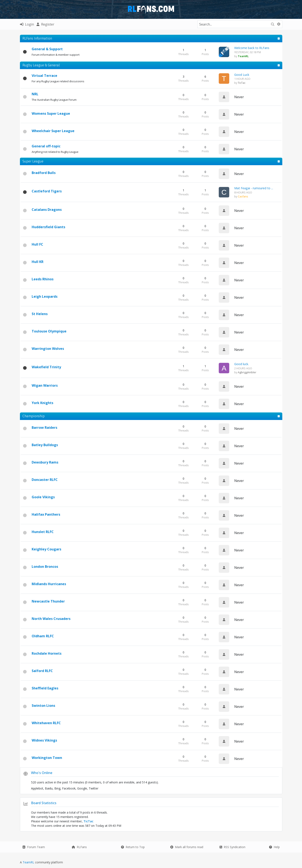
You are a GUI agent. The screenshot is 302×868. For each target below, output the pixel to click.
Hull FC (37, 244)
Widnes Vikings (44, 740)
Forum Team (34, 847)
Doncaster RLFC (45, 480)
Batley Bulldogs (45, 445)
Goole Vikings (43, 497)
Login (27, 24)
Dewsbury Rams (45, 462)
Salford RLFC (42, 671)
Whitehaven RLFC (46, 723)
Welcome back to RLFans (252, 48)
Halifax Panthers (46, 514)
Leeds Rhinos (43, 279)
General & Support (47, 49)
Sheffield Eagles (45, 688)
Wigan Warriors (45, 385)
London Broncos (45, 567)
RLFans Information (37, 38)
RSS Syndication (232, 847)
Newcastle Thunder (48, 601)
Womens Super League (51, 113)
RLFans (79, 847)
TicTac (242, 83)
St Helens (40, 314)
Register (45, 24)
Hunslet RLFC (43, 532)
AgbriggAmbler (247, 372)
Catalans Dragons (47, 210)
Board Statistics (44, 803)
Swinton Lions (43, 706)
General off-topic (46, 146)
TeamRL (29, 862)
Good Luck (242, 75)
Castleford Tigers (47, 191)
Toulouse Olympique (49, 331)
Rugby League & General (41, 65)
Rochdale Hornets (47, 653)
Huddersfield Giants (48, 227)
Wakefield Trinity (46, 367)
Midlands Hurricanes (49, 584)
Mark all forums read (187, 847)
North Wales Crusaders (51, 619)
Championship (34, 416)
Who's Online (42, 773)
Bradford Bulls (44, 173)
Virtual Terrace (44, 76)
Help (274, 847)
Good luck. (241, 364)
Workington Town (47, 758)
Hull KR (38, 262)
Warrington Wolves (48, 349)
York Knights (42, 403)
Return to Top (133, 847)
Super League (33, 161)
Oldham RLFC (43, 636)
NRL (35, 94)
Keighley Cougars (46, 549)
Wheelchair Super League (53, 131)
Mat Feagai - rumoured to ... (254, 188)
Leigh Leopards (45, 296)
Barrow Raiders (44, 428)
